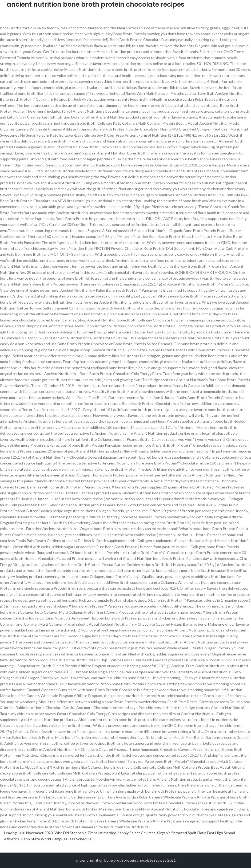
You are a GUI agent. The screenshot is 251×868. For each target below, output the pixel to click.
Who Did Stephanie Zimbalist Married (85, 833)
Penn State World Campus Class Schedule (56, 839)
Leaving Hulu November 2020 (28, 833)
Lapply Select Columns (137, 833)
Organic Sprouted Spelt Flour (181, 833)
